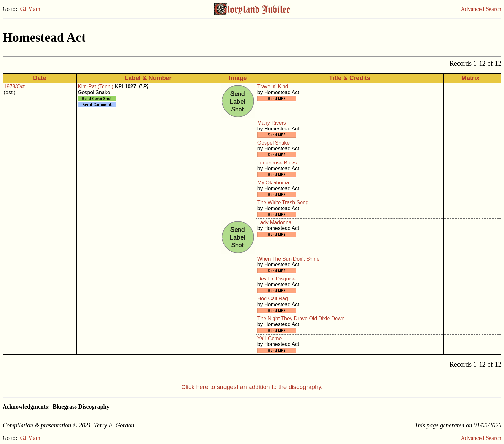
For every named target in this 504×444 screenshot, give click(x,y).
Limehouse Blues (277, 163)
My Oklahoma (273, 183)
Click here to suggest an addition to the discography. (252, 387)
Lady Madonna (274, 222)
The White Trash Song (283, 203)
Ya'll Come (270, 338)
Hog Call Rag (273, 299)
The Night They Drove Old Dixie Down (301, 319)
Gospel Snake (274, 143)
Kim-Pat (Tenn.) (96, 87)
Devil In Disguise (277, 279)
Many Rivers (272, 123)
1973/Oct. (15, 87)
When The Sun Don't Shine (288, 259)
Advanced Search (481, 9)
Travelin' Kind (273, 87)
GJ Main (30, 9)
